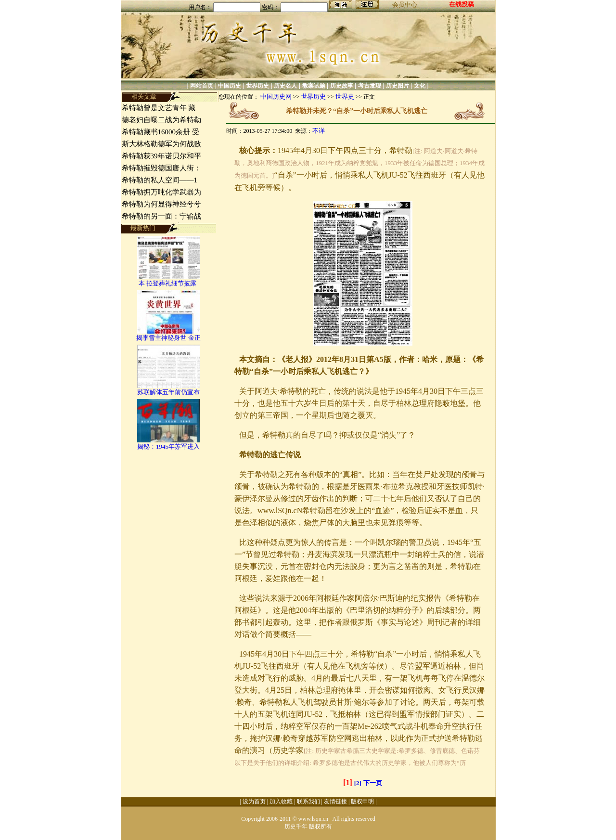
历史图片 (398, 86)
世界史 (345, 97)
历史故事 (342, 86)
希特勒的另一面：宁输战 (161, 216)
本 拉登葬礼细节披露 (168, 283)
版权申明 (362, 801)
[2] (358, 783)
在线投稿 (462, 4)
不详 (319, 131)
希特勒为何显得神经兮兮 (161, 204)
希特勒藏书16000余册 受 (160, 132)
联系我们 (308, 801)
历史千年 (296, 827)
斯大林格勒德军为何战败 (161, 144)
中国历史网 (276, 97)
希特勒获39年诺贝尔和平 (161, 156)
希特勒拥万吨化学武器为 (161, 192)
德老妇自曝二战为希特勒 (161, 120)
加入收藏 (281, 801)
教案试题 (314, 86)
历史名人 (285, 86)
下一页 (373, 783)
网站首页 (202, 86)
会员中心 (405, 5)
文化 (420, 86)
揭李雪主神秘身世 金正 (168, 338)
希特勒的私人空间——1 (160, 180)
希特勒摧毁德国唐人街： (161, 168)
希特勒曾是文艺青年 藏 (159, 108)
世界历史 (257, 86)
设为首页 (254, 801)
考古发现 (370, 86)
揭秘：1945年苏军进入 (168, 446)
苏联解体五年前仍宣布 (168, 392)
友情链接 (335, 801)
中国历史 (230, 86)
